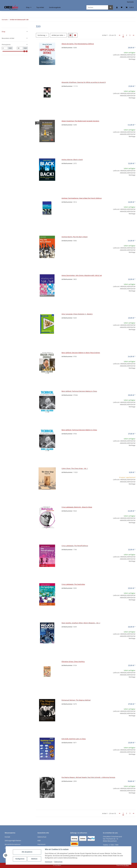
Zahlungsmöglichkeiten (13, 841)
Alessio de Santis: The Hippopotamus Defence (78, 44)
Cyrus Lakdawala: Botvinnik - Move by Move (77, 507)
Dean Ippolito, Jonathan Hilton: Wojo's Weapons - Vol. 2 (81, 623)
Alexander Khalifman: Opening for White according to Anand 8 (84, 82)
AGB (39, 841)
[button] (117, 7)
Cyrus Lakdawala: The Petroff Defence (75, 546)
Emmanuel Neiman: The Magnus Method (76, 700)
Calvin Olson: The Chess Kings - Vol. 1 (75, 468)
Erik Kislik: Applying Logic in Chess (74, 739)
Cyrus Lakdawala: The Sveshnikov (73, 584)
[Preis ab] (5, 48)
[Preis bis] (20, 48)
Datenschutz (58, 862)
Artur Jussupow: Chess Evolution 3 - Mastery (77, 314)
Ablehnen (34, 859)
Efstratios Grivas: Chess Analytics (73, 661)
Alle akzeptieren (27, 852)
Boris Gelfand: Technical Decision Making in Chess (79, 391)
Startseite (130, 2)
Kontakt (7, 837)
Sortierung (41, 35)
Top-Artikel (40, 7)
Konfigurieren (20, 859)
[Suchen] (97, 7)
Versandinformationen (13, 844)
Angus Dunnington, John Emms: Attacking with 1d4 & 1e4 (82, 275)
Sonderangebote (55, 7)
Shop (3, 32)
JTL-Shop (126, 865)
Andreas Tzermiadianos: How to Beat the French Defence (82, 198)
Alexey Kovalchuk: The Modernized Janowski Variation (80, 121)
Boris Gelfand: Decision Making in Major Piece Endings (81, 353)
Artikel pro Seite (57, 35)
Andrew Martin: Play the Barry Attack (75, 237)
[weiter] (133, 35)
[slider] (24, 51)
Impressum (49, 862)
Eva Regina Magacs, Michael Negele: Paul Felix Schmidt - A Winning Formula (88, 777)
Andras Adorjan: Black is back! (72, 160)
